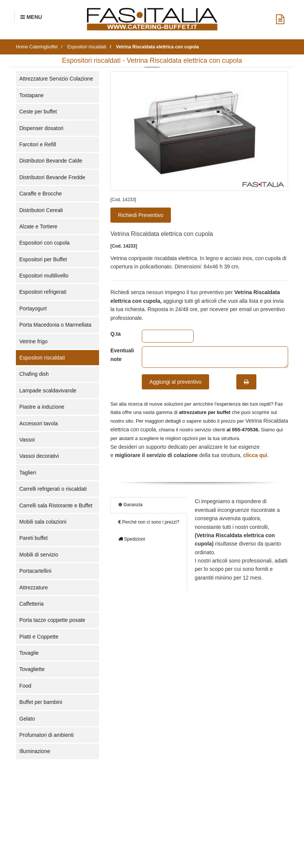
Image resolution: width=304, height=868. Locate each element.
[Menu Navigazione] (31, 17)
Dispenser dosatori (41, 128)
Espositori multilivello (44, 276)
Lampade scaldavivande (48, 391)
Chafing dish (34, 374)
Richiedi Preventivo (141, 215)
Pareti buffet (33, 538)
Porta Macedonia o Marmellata (55, 325)
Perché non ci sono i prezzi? (149, 522)
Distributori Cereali (41, 210)
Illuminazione (35, 751)
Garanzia (130, 505)
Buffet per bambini (41, 702)
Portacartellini (35, 571)
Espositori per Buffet (43, 259)
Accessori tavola (39, 423)
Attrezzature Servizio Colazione (56, 79)
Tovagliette (32, 669)
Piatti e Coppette (39, 637)
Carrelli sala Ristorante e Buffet (56, 505)
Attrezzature (33, 587)
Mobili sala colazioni (43, 522)
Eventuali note (120, 355)
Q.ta (116, 334)
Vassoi (27, 440)
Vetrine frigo (33, 341)
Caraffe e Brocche (41, 194)
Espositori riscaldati (42, 358)
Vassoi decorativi (39, 456)
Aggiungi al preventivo (175, 382)
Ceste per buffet (38, 112)
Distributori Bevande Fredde (52, 177)
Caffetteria (31, 604)
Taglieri (28, 473)
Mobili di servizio (39, 555)
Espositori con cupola (44, 243)
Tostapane (32, 95)
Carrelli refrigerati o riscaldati (53, 489)
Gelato (27, 719)
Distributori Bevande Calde (51, 161)
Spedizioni (132, 539)
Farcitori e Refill (38, 144)
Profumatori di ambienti (47, 735)
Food (25, 686)
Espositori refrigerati (43, 292)
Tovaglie (29, 653)
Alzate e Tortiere (38, 226)
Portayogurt (33, 308)
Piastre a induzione (42, 407)
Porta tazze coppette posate (52, 620)
